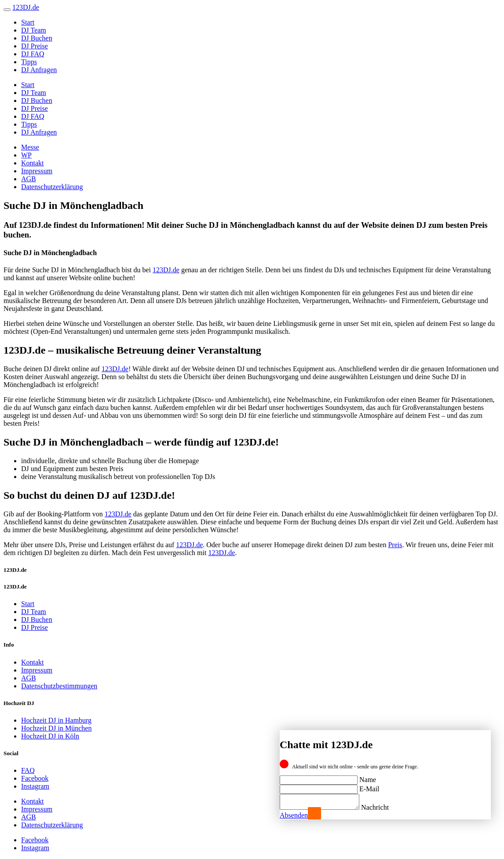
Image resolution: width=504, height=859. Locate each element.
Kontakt (33, 163)
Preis (395, 545)
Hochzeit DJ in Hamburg (56, 720)
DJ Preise (35, 46)
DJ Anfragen (39, 70)
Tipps (29, 62)
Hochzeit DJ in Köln (50, 736)
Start (28, 22)
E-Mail (369, 786)
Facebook (35, 778)
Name (368, 777)
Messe (30, 147)
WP (26, 155)
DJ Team (34, 30)
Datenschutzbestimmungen (59, 686)
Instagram (35, 786)
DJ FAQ (33, 54)
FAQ (28, 770)
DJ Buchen (37, 38)
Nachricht (384, 807)
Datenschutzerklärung (52, 187)
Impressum (37, 171)
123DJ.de (166, 270)
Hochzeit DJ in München (56, 728)
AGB (29, 179)
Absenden (294, 815)
